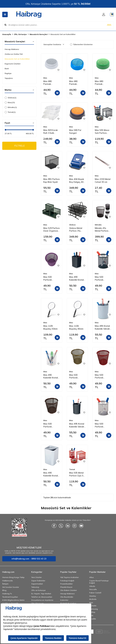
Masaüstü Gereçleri (39, 34)
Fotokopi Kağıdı (67, 581)
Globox (10, 98)
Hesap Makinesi (12, 49)
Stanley (93, 596)
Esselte (93, 619)
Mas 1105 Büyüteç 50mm (50, 327)
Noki (91, 615)
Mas (10, 103)
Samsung (93, 609)
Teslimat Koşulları (10, 597)
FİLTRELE (19, 146)
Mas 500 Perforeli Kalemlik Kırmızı (102, 376)
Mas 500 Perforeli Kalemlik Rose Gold (50, 425)
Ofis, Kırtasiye (20, 34)
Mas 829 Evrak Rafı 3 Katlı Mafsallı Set (51, 132)
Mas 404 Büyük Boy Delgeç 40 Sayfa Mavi (77, 181)
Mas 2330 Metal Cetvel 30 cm (103, 181)
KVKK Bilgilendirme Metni (13, 600)
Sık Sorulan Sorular (11, 587)
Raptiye (8, 73)
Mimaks (11, 107)
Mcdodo (93, 599)
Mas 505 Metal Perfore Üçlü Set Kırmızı (77, 474)
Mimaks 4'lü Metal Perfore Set (102, 230)
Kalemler (64, 600)
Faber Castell (95, 593)
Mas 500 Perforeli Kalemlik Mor (49, 278)
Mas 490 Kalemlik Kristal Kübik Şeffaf (51, 376)
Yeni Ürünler (36, 577)
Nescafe (93, 589)
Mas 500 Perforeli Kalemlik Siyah (102, 278)
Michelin (93, 606)
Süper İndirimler (38, 581)
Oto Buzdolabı (67, 597)
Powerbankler (66, 584)
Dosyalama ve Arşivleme (42, 600)
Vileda (92, 586)
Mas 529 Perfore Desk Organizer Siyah (52, 230)
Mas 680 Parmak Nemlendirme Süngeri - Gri (50, 83)
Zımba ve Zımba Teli (14, 54)
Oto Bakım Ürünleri (68, 590)
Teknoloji (35, 587)
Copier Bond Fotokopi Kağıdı (99, 582)
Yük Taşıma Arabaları (69, 577)
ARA (109, 25)
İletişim (5, 584)
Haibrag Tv (7, 594)
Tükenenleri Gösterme (81, 44)
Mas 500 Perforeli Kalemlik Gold (76, 376)
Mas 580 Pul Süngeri (75, 132)
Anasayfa (7, 34)
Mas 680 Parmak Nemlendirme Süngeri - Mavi (76, 83)
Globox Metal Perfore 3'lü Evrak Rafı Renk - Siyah (77, 230)
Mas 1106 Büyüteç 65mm (76, 327)
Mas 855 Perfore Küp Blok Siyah (52, 181)
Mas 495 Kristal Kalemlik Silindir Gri (102, 327)
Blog (4, 590)
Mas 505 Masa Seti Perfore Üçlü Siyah (102, 132)
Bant (7, 69)
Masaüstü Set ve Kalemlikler (17, 59)
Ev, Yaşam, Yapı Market (41, 594)
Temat (10, 112)
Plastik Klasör (66, 587)
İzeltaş (92, 612)
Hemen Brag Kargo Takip (13, 577)
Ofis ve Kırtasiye (38, 590)
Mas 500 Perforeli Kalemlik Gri (100, 425)
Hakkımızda (7, 581)
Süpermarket (37, 584)
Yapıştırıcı (9, 78)
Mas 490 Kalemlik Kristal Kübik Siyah (76, 278)
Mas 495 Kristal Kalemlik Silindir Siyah (77, 425)
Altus (92, 577)
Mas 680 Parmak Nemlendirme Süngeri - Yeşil (102, 83)
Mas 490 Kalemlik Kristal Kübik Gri (51, 474)
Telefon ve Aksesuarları (42, 597)
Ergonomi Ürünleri (13, 64)
